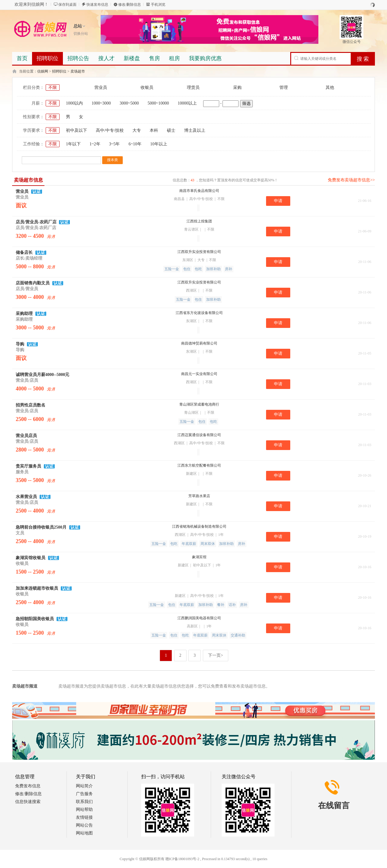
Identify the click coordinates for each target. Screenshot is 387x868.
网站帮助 (84, 810)
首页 (22, 58)
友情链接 (84, 817)
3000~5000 (129, 103)
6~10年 (135, 144)
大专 (137, 130)
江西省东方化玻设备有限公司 (199, 313)
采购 (237, 87)
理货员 (193, 87)
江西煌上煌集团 (199, 221)
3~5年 (115, 144)
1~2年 (95, 144)
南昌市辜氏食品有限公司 (199, 191)
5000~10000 (158, 103)
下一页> (216, 655)
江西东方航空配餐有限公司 (199, 465)
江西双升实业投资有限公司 (199, 252)
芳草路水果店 (199, 496)
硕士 (171, 130)
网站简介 (84, 786)
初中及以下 (76, 130)
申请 (278, 201)
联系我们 (84, 802)
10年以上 (159, 144)
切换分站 (81, 34)
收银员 (147, 87)
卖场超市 (78, 71)
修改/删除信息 (130, 5)
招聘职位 (59, 71)
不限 (53, 87)
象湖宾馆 (199, 557)
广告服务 (84, 794)
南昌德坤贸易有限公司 (199, 343)
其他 (330, 87)
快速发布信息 (97, 5)
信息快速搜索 (28, 802)
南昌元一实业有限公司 (199, 374)
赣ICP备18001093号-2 (182, 859)
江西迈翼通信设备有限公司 (199, 435)
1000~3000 (101, 103)
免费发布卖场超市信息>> (351, 180)
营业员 (101, 87)
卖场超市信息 (28, 180)
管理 (284, 87)
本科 (154, 130)
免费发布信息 (28, 786)
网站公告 (84, 825)
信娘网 (43, 71)
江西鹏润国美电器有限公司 (199, 618)
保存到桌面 (67, 5)
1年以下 (73, 144)
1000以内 (74, 103)
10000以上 (187, 103)
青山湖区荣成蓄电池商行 (199, 404)
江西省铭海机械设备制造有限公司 (199, 526)
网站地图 (84, 833)
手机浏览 (158, 5)
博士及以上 (195, 130)
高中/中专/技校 (110, 130)
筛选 (246, 104)
